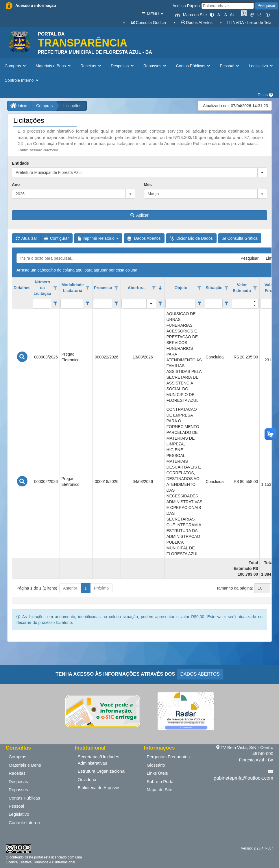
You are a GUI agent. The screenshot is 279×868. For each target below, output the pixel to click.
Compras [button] (16, 66)
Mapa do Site (191, 15)
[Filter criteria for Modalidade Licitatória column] (88, 304)
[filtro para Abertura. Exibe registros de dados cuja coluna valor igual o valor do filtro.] (134, 304)
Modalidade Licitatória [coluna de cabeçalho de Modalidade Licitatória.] (72, 288)
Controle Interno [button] (22, 80)
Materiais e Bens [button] (54, 66)
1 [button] (86, 588)
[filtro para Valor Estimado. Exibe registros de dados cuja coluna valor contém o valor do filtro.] (245, 304)
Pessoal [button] (230, 66)
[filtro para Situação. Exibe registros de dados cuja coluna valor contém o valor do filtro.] (214, 304)
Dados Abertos (197, 23)
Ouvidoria (87, 779)
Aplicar (139, 215)
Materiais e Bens (25, 765)
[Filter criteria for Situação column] (227, 304)
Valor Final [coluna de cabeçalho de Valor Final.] (269, 288)
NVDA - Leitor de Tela (249, 23)
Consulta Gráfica (148, 23)
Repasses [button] (155, 66)
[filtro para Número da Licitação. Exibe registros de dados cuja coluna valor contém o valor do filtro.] (42, 304)
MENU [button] (152, 14)
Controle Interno (24, 823)
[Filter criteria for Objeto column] (199, 304)
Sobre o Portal (161, 781)
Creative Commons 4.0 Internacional (46, 862)
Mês (148, 185)
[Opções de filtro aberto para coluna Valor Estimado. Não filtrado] (255, 288)
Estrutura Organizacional (102, 771)
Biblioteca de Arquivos (99, 788)
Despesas (18, 781)
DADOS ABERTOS (200, 674)
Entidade (20, 163)
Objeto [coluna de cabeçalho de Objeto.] (181, 288)
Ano (16, 185)
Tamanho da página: (235, 588)
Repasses (18, 790)
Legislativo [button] (262, 66)
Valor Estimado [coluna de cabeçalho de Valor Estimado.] (242, 288)
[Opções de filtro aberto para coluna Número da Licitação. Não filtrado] (55, 288)
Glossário (156, 765)
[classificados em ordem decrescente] (160, 288)
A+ (232, 15)
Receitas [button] (91, 66)
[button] (262, 172)
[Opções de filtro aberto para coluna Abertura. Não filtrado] (154, 288)
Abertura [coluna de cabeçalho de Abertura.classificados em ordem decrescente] (136, 288)
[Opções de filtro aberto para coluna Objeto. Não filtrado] (199, 288)
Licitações (72, 106)
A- (219, 15)
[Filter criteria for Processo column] (116, 304)
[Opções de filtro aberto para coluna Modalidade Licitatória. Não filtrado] (88, 288)
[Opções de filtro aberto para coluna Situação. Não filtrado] (226, 288)
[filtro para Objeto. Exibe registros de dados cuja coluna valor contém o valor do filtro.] (180, 304)
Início (19, 106)
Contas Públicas (24, 798)
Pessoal (16, 806)
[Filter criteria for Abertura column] (160, 304)
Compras (44, 106)
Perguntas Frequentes (168, 757)
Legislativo (19, 814)
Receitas (17, 773)
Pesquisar (267, 5)
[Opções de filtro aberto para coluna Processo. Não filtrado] (116, 288)
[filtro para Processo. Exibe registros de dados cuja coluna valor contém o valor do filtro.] (103, 304)
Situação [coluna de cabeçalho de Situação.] (214, 288)
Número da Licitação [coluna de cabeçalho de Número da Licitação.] (42, 288)
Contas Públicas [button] (194, 66)
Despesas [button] (123, 66)
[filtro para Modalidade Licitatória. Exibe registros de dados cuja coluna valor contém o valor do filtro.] (72, 304)
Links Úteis (157, 773)
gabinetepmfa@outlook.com (243, 778)
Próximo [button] (101, 588)
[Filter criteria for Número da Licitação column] (55, 304)
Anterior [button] (70, 588)
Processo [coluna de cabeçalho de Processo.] (103, 288)
